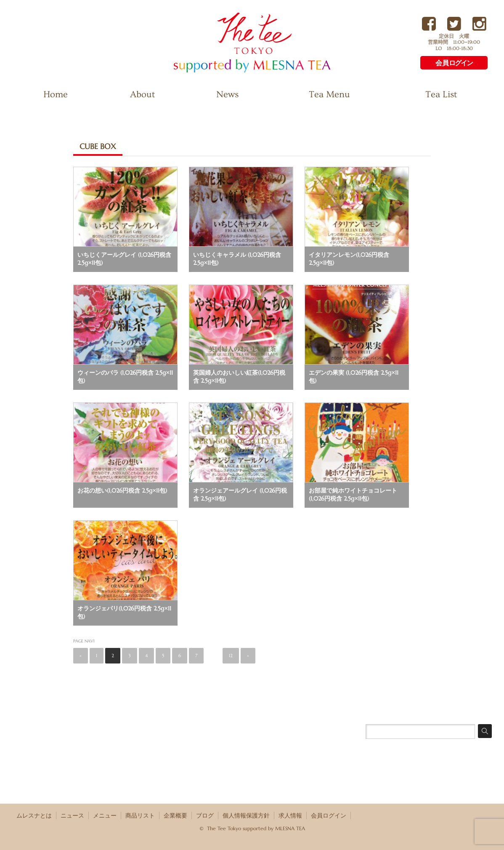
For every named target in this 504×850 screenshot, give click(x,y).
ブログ (205, 815)
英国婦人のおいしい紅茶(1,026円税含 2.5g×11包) (239, 377)
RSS (487, 815)
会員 (454, 63)
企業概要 (175, 815)
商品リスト (140, 815)
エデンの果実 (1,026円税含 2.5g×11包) (354, 377)
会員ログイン (329, 815)
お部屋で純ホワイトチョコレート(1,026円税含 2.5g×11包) (353, 494)
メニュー (105, 815)
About (142, 95)
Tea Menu (329, 95)
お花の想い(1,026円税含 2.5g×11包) (122, 490)
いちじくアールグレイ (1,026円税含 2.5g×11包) (124, 259)
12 (231, 655)
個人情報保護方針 (246, 815)
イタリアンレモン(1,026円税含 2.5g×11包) (349, 259)
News (227, 95)
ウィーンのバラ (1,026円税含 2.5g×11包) (125, 377)
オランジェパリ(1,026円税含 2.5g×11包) (124, 612)
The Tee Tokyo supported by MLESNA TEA (237, 72)
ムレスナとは (34, 815)
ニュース (72, 815)
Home (56, 95)
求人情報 (290, 815)
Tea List (441, 95)
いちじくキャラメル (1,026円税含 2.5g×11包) (237, 259)
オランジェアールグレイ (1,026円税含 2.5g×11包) (240, 494)
